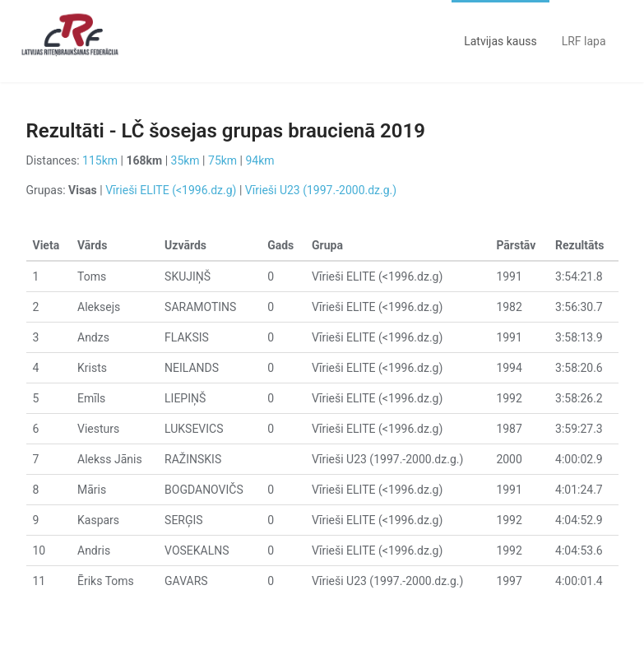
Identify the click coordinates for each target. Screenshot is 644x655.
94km (260, 160)
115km (100, 160)
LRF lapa (584, 41)
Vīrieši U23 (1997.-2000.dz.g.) (321, 190)
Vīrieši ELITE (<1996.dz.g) (171, 190)
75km (222, 160)
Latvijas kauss (500, 41)
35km (185, 160)
